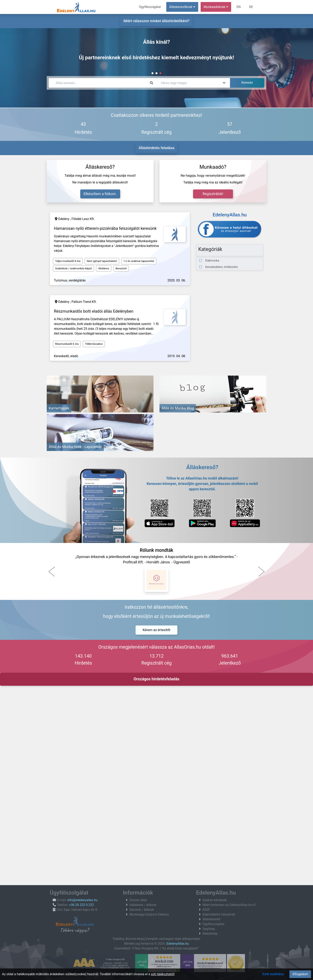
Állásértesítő (211, 919)
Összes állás (138, 900)
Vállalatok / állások (143, 905)
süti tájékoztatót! (163, 974)
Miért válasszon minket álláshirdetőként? (156, 21)
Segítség (209, 929)
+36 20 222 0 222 (81, 905)
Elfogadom (300, 974)
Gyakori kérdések (215, 900)
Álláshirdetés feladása (157, 148)
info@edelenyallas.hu (82, 900)
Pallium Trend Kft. (84, 302)
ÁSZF (206, 910)
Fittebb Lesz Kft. (83, 219)
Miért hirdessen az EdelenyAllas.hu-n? (229, 905)
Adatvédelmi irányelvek (219, 914)
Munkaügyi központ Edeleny (149, 914)
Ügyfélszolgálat (150, 7)
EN (239, 7)
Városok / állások (142, 910)
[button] (52, 572)
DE (251, 7)
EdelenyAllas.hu (178, 944)
